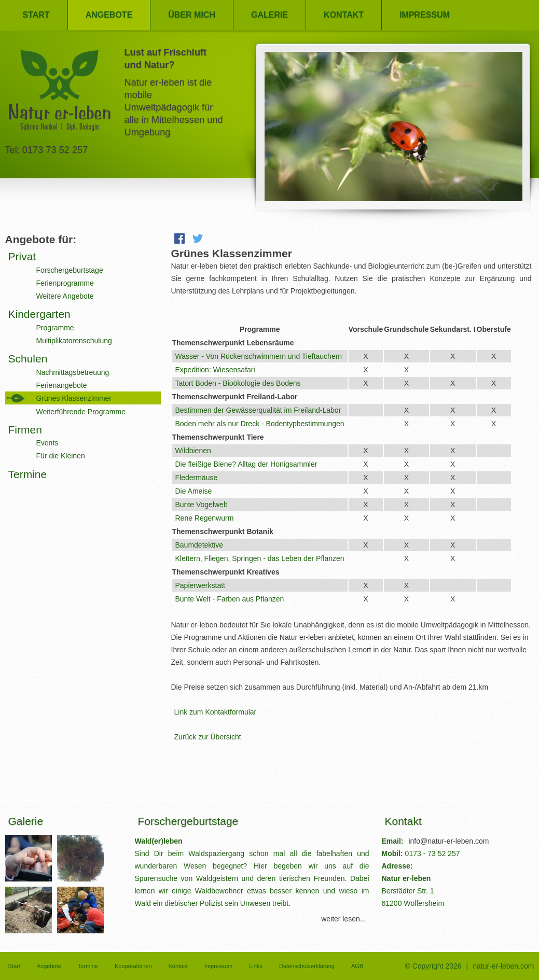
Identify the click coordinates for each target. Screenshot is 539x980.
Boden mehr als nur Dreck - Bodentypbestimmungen (260, 424)
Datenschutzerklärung (307, 966)
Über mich (192, 15)
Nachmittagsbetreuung (73, 372)
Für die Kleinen (61, 456)
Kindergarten (39, 314)
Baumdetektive (199, 545)
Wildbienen (193, 451)
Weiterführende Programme (81, 412)
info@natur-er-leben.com (448, 841)
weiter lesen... (343, 919)
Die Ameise (194, 491)
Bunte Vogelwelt (201, 505)
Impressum (425, 15)
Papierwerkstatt (200, 585)
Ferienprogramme (65, 283)
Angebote (109, 15)
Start (36, 15)
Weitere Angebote (65, 296)
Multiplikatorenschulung (74, 341)
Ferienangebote (62, 385)
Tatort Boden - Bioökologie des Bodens (238, 383)
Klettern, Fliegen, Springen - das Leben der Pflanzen (260, 558)
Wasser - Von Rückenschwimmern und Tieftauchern (259, 356)
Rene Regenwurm (205, 518)
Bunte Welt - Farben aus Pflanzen (230, 599)
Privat (22, 256)
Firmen (25, 430)
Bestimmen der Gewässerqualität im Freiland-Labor (258, 410)
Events (47, 443)
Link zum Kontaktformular (216, 712)
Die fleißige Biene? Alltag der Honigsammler (246, 464)
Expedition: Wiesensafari (215, 370)
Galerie (269, 15)
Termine (28, 474)
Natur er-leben (60, 94)
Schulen (28, 359)
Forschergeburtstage (70, 270)
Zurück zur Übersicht (208, 737)
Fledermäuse (197, 478)
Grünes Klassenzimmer (74, 398)
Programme (55, 328)
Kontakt (344, 15)
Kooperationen (133, 966)
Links (256, 966)
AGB (357, 966)
